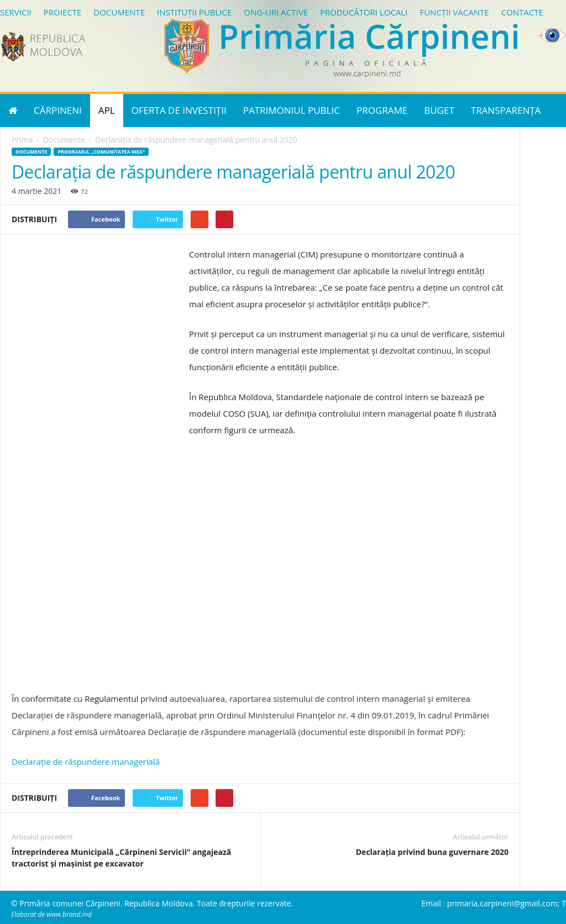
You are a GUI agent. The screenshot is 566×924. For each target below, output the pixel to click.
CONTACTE (522, 12)
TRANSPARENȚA (506, 110)
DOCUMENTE (119, 12)
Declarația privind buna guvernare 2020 (432, 852)
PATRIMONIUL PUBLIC (292, 110)
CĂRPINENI (58, 110)
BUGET (439, 110)
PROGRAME (382, 110)
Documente (31, 152)
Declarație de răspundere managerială (86, 762)
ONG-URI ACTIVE (276, 12)
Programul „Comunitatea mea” (101, 152)
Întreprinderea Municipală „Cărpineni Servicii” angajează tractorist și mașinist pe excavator (121, 858)
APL (107, 110)
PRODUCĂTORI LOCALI (364, 12)
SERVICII (16, 12)
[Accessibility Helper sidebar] (553, 35)
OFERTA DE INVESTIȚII (179, 110)
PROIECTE (63, 12)
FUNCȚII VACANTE (454, 12)
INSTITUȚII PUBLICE (194, 12)
